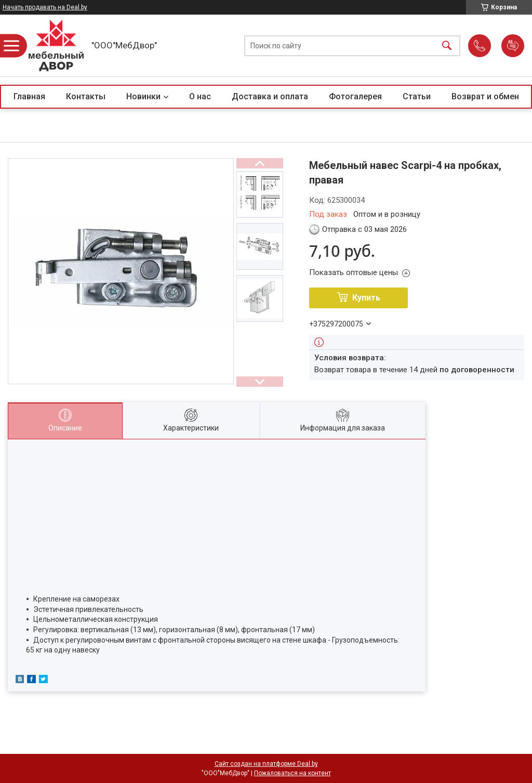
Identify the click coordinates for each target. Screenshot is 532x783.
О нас (200, 96)
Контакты (86, 96)
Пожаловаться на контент (292, 773)
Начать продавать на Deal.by (45, 7)
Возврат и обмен (485, 96)
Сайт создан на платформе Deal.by (266, 764)
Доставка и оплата (270, 96)
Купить (366, 298)
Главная (29, 96)
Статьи (417, 96)
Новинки (143, 96)
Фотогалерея (355, 96)
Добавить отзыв (513, 46)
